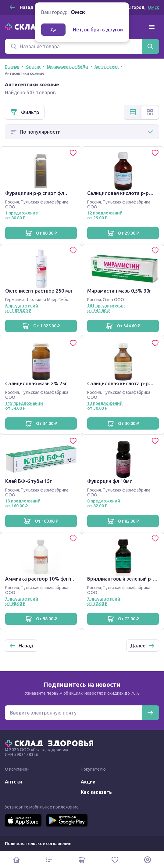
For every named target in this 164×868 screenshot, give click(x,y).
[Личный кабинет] (148, 860)
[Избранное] (115, 860)
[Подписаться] (150, 713)
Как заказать (96, 792)
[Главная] (51, 743)
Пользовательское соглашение (38, 844)
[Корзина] (82, 860)
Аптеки (13, 782)
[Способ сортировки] (82, 132)
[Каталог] (49, 860)
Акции (88, 782)
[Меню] (152, 27)
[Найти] (150, 46)
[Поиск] (73, 46)
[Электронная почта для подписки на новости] (73, 713)
